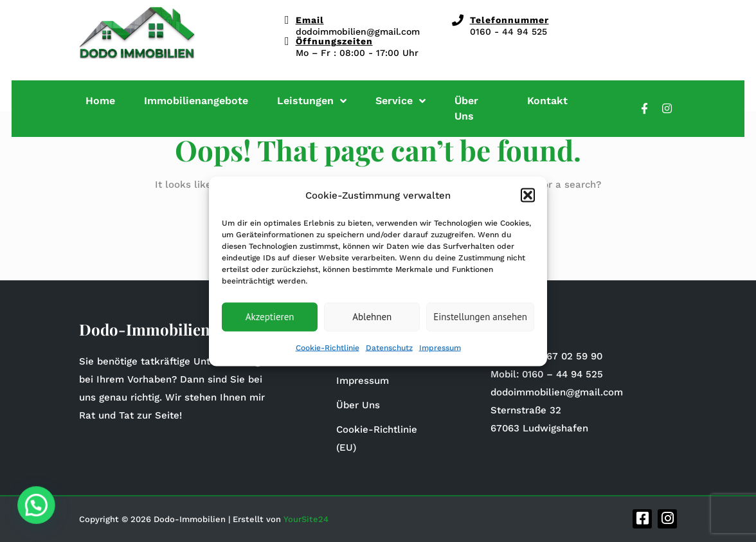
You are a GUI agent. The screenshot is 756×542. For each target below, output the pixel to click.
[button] (528, 195)
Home (100, 101)
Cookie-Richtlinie (328, 347)
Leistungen (312, 101)
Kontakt (547, 101)
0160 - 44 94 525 (509, 32)
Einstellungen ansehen (480, 317)
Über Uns (466, 108)
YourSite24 (306, 519)
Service (401, 101)
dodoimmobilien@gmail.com (358, 32)
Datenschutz (389, 347)
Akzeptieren (270, 317)
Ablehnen (372, 317)
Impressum (440, 347)
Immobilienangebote (196, 101)
